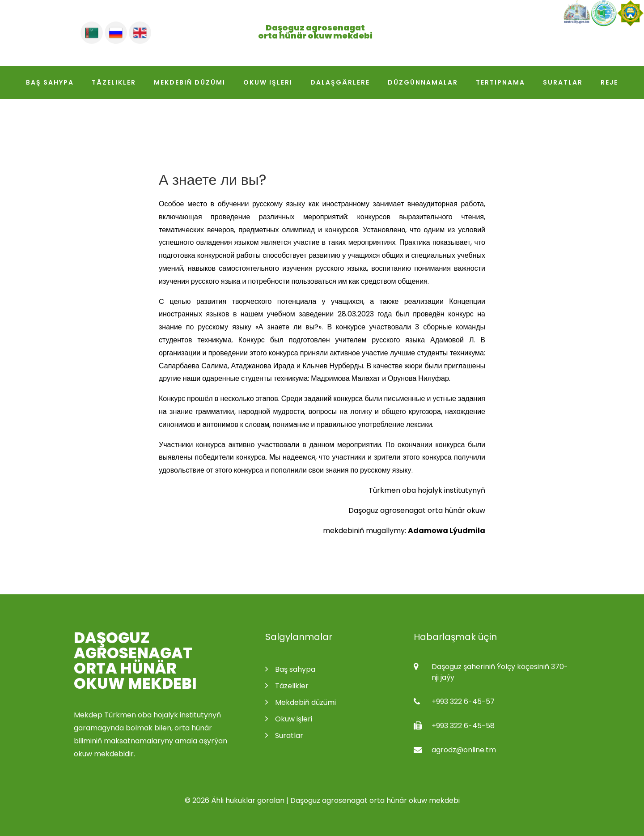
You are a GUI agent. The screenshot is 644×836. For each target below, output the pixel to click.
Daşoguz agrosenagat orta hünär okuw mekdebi (135, 661)
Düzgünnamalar (423, 82)
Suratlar (563, 82)
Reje (609, 82)
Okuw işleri (268, 82)
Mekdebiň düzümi (190, 82)
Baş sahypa (50, 82)
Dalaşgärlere (340, 82)
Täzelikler (114, 82)
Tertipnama (500, 82)
